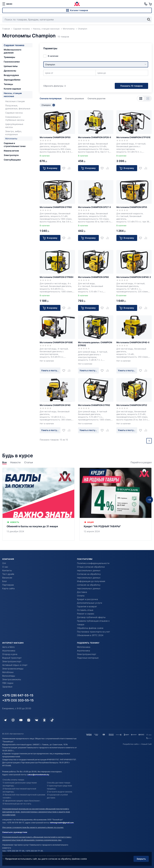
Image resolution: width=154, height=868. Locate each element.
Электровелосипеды (13, 669)
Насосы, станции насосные (13, 95)
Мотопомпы (11, 138)
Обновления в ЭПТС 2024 (90, 635)
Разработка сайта (131, 744)
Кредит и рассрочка (87, 599)
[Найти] (149, 20)
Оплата (81, 596)
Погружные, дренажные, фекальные (18, 107)
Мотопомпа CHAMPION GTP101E (133, 137)
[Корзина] (150, 4)
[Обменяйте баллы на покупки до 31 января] (38, 504)
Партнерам (8, 585)
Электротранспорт (12, 661)
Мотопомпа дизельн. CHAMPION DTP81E (95, 344)
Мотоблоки (8, 672)
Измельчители (11, 151)
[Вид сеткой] (141, 98)
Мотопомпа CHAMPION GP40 (55, 405)
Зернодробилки (12, 80)
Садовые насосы (14, 113)
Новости (15, 462)
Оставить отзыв (85, 610)
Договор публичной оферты (91, 617)
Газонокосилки (12, 62)
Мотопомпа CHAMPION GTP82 (94, 405)
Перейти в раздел (141, 462)
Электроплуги (11, 155)
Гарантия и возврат (87, 606)
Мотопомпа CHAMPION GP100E (56, 342)
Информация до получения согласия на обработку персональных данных (91, 585)
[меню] (7, 4)
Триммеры (9, 57)
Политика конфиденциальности (93, 563)
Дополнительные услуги (89, 603)
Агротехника (9, 651)
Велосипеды (9, 676)
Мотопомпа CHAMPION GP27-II (94, 207)
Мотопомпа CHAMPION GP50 (55, 137)
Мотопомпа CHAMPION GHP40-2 (134, 277)
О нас (5, 567)
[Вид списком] (148, 98)
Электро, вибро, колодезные (14, 133)
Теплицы (8, 84)
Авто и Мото (8, 647)
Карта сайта (8, 588)
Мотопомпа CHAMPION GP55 (132, 207)
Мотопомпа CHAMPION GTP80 (56, 207)
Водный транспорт (12, 658)
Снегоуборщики (12, 160)
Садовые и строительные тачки (15, 145)
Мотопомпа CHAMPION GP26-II (95, 137)
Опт (4, 563)
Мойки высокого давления (13, 51)
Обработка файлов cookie (90, 628)
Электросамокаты (12, 679)
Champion (48, 105)
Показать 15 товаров (131, 86)
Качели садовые (12, 89)
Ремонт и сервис (86, 614)
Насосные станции (15, 101)
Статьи (29, 462)
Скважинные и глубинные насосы (15, 118)
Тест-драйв (8, 574)
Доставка (82, 592)
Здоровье (7, 687)
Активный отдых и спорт (15, 665)
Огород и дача (10, 654)
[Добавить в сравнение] (70, 168)
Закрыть (141, 859)
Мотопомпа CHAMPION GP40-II (133, 342)
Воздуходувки (11, 75)
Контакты (7, 570)
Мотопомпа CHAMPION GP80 (93, 277)
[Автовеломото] (77, 4)
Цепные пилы (11, 66)
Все (4, 462)
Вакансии (7, 578)
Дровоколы (10, 71)
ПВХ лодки (8, 683)
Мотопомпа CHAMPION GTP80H (56, 277)
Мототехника (84, 647)
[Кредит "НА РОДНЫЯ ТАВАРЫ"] (116, 504)
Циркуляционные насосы (14, 126)
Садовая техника (14, 45)
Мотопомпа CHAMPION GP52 (132, 405)
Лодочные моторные (88, 658)
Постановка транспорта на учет (93, 632)
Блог (5, 581)
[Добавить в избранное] (65, 168)
